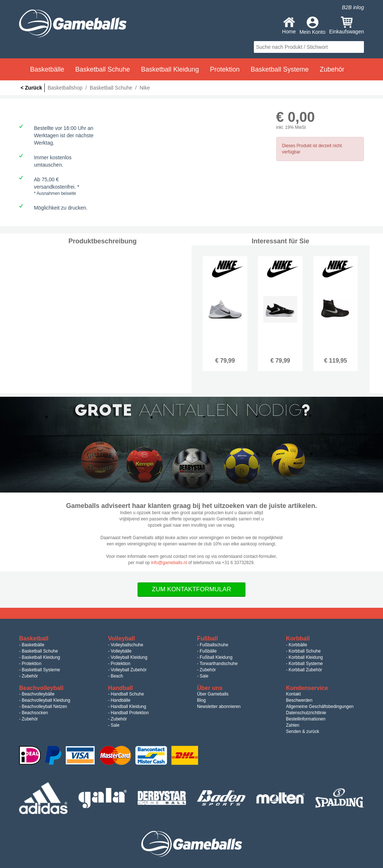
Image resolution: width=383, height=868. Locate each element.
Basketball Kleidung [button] (170, 69)
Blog (201, 700)
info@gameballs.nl (169, 563)
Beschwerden (299, 700)
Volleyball (122, 638)
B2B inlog (353, 7)
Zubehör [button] (332, 69)
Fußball (207, 638)
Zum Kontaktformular (191, 589)
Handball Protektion (130, 713)
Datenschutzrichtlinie (306, 713)
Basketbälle (33, 645)
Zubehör (30, 676)
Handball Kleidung (129, 707)
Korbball (298, 638)
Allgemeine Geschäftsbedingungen (320, 707)
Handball (121, 688)
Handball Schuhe (127, 694)
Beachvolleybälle (38, 694)
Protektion (32, 664)
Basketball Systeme (41, 670)
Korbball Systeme (306, 664)
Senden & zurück (303, 731)
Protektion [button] (225, 69)
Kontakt (293, 694)
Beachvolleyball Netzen (44, 707)
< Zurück (31, 88)
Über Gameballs (213, 694)
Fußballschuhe (214, 645)
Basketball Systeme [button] (280, 69)
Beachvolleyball (41, 688)
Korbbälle (298, 645)
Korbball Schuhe (305, 651)
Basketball (34, 638)
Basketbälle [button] (47, 69)
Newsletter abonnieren (219, 707)
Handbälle (121, 700)
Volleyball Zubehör (129, 670)
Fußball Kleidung (216, 657)
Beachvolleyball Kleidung (46, 700)
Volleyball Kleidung (129, 657)
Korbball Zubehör (305, 670)
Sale (204, 676)
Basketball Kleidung (41, 657)
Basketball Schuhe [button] (103, 69)
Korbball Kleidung (306, 657)
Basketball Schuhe (40, 651)
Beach (117, 676)
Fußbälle (208, 651)
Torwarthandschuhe (219, 664)
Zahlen (293, 725)
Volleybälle (121, 651)
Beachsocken (35, 713)
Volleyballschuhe (127, 645)
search (357, 47)
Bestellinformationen (306, 719)
